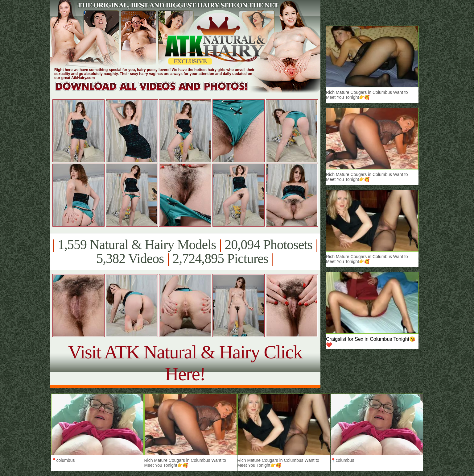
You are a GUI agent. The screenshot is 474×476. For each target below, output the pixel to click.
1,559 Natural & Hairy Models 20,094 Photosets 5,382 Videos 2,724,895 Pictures (185, 252)
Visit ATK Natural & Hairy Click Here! (185, 363)
